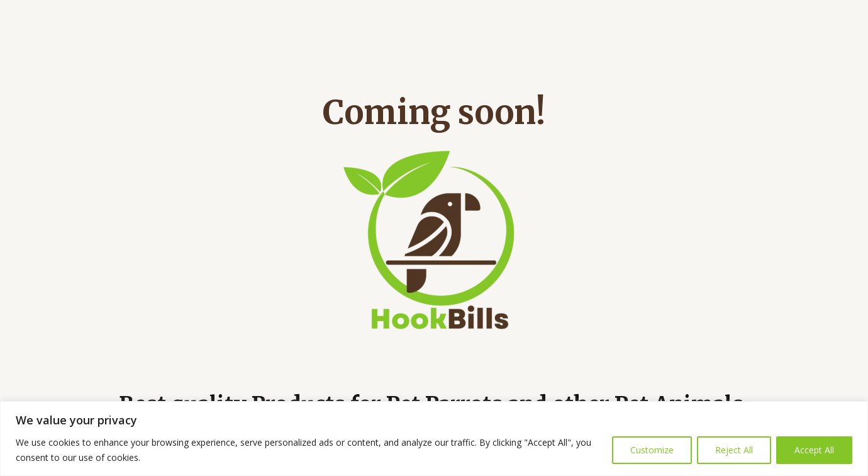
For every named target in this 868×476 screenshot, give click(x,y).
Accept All (814, 450)
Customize (652, 450)
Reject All (734, 450)
